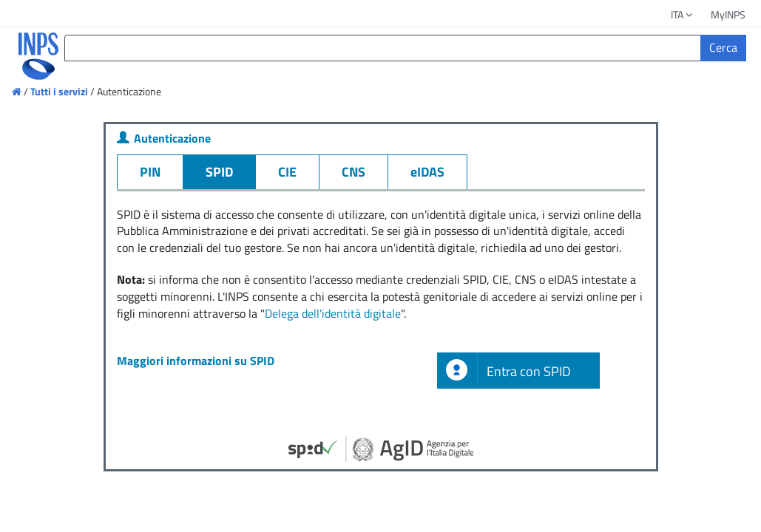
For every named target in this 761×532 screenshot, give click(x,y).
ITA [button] (683, 14)
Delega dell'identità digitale (333, 313)
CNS (354, 172)
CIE (287, 172)
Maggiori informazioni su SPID (196, 361)
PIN (150, 172)
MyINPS (728, 14)
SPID (219, 172)
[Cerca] (723, 48)
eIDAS (427, 172)
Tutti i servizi (59, 91)
